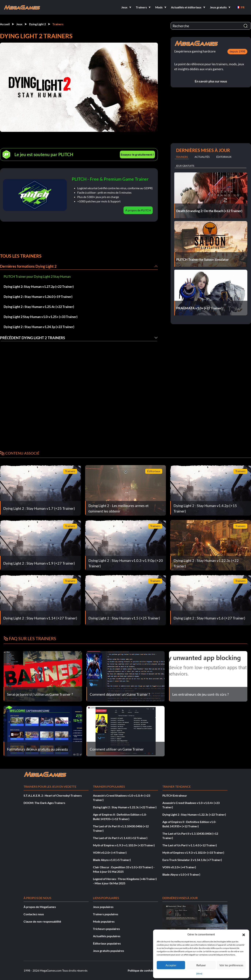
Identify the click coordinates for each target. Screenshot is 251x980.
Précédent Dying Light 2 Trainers (33, 338)
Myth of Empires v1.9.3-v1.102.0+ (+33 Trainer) (124, 845)
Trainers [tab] (182, 157)
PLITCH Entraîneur (175, 795)
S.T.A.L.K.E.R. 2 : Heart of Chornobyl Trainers (53, 795)
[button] (244, 934)
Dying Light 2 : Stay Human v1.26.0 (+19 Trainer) (38, 297)
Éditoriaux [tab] (224, 157)
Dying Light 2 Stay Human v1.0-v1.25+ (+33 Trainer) (41, 317)
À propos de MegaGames (40, 907)
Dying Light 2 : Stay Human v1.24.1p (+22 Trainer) (39, 327)
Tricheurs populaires (106, 929)
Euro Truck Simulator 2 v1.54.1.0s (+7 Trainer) (192, 860)
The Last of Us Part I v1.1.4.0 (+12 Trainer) (120, 838)
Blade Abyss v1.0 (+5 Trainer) (112, 860)
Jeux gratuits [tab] (185, 166)
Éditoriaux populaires (107, 943)
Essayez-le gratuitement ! (137, 154)
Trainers (58, 24)
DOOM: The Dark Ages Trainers (44, 803)
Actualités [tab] (202, 157)
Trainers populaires (106, 914)
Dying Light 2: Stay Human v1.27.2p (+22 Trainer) (39, 287)
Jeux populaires (103, 907)
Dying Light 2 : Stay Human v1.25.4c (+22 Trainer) (39, 307)
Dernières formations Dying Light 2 (28, 266)
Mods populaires (104, 921)
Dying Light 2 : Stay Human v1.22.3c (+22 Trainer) (125, 807)
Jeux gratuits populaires (109, 951)
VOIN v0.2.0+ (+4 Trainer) (110, 852)
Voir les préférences (231, 965)
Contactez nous (34, 914)
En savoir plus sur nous (211, 81)
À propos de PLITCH (138, 210)
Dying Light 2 (37, 24)
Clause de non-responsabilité (42, 921)
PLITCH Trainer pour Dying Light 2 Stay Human (37, 276)
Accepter (171, 965)
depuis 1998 (237, 51)
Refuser (201, 965)
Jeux (19, 24)
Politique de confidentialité (145, 970)
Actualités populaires (107, 936)
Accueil (5, 24)
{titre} (199, 974)
